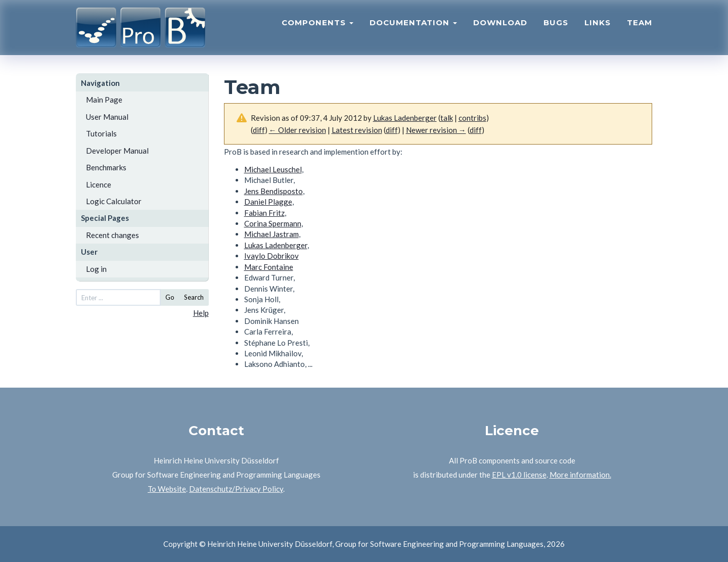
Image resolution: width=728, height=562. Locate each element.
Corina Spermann (273, 223)
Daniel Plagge (268, 202)
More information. (580, 475)
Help (201, 313)
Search (194, 297)
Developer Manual (117, 151)
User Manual (107, 117)
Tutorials (101, 133)
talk (447, 118)
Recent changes (112, 235)
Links (598, 28)
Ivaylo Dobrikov (271, 256)
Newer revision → (436, 130)
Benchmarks (106, 167)
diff (259, 130)
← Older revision (298, 130)
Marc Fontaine (269, 267)
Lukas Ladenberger (276, 245)
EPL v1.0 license (519, 475)
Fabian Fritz (264, 213)
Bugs (556, 28)
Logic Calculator (114, 201)
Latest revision (357, 130)
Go (170, 297)
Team (640, 28)
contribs (472, 118)
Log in (96, 269)
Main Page (104, 100)
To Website (167, 489)
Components (317, 28)
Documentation (413, 28)
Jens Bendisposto (274, 191)
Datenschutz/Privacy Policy (236, 489)
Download (500, 28)
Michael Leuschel (273, 169)
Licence (99, 184)
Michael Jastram (271, 234)
